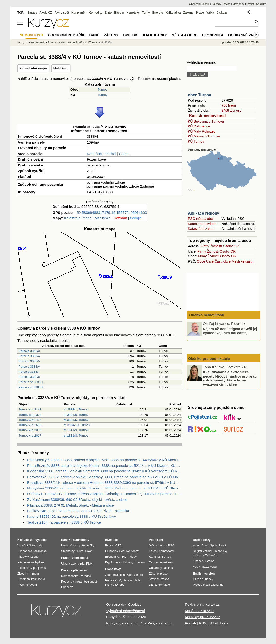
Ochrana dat (116, 604)
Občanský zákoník (161, 568)
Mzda (81, 564)
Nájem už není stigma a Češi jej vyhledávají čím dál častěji (230, 331)
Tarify (146, 13)
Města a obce (184, 35)
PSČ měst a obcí (201, 219)
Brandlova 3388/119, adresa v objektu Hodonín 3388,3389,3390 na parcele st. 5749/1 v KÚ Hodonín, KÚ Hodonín (105, 483)
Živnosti (216, 246)
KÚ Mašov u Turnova (204, 136)
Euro (80, 551)
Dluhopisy (111, 551)
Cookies (135, 604)
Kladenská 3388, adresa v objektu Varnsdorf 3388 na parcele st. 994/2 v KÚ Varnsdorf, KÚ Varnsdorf (105, 471)
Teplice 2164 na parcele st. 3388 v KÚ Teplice (64, 522)
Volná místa (80, 558)
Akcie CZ (46, 13)
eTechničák (211, 556)
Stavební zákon (159, 579)
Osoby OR (231, 246)
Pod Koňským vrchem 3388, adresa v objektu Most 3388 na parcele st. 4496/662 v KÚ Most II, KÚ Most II (105, 460)
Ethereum (140, 562)
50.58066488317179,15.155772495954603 (112, 212)
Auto (196, 546)
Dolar (88, 551)
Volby (196, 567)
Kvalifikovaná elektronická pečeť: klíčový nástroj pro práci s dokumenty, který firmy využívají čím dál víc (230, 378)
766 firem (228, 105)
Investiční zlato (123, 575)
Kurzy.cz (22, 42)
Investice (111, 540)
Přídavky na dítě (28, 557)
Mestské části (242, 261)
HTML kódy (219, 623)
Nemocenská (70, 576)
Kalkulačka (173, 13)
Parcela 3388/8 (29, 377)
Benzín (127, 580)
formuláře (164, 585)
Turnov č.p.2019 (30, 430)
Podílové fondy (129, 551)
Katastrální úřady (160, 557)
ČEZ (118, 546)
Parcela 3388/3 (29, 351)
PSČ (171, 546)
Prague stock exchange (208, 585)
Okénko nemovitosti (206, 315)
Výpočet (41, 540)
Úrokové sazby (71, 546)
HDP (125, 557)
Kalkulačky (155, 35)
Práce (200, 13)
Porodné (85, 576)
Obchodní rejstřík (199, 4)
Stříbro (138, 575)
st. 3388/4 (107, 42)
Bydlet (250, 4)
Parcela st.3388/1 (31, 382)
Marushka (103, 218)
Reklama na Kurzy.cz (202, 604)
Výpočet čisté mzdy (30, 546)
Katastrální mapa (33, 68)
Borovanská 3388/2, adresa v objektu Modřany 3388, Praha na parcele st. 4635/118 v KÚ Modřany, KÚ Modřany (105, 477)
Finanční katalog (204, 561)
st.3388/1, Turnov (76, 409)
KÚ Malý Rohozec (202, 131)
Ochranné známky (246, 35)
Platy (89, 564)
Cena (205, 546)
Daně (94, 35)
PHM (118, 580)
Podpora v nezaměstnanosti (79, 582)
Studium (261, 4)
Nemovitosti (37, 42)
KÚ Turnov (196, 141)
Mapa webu (209, 567)
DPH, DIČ (131, 35)
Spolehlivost (218, 546)
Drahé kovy (113, 569)
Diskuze (222, 13)
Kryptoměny (113, 562)
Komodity (95, 13)
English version (204, 574)
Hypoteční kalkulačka (31, 579)
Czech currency (203, 579)
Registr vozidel (202, 551)
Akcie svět (62, 13)
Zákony (188, 13)
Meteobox (238, 4)
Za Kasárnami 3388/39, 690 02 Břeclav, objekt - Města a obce (77, 500)
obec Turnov (200, 95)
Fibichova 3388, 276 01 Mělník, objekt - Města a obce (70, 505)
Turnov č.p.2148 (30, 409)
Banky (66, 540)
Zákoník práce (158, 574)
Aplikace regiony (204, 213)
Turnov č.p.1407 (30, 420)
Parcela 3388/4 (29, 356)
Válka (210, 13)
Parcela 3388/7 (29, 372)
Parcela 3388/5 (29, 361)
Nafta (137, 580)
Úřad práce (68, 564)
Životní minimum (28, 574)
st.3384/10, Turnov (77, 425)
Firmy (205, 246)
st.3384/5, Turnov (76, 420)
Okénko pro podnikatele (209, 358)
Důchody (67, 587)
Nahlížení (61, 68)
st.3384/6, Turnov (76, 415)
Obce (201, 261)
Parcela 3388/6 (29, 366)
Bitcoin (119, 13)
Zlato (108, 13)
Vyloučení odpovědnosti (125, 611)
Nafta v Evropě (115, 585)
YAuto (227, 4)
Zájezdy (216, 4)
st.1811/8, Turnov (76, 435)
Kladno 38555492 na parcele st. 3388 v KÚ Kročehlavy (71, 516)
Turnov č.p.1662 (30, 425)
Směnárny (68, 551)
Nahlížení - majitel (101, 154)
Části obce (223, 261)
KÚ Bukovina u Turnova (206, 121)
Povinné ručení (27, 585)
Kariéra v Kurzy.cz (200, 611)
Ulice (210, 261)
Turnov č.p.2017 (30, 435)
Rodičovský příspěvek (32, 568)
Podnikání (156, 540)
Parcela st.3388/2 (31, 387)
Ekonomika (213, 35)
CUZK (124, 154)
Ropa (109, 580)
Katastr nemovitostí (207, 116)
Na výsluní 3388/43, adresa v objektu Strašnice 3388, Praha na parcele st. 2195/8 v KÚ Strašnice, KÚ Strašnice (105, 488)
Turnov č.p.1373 (30, 415)
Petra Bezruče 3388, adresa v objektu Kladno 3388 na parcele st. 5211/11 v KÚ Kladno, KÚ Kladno (105, 465)
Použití (190, 623)
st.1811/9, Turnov (76, 430)
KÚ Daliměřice (199, 126)
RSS (203, 623)
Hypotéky (133, 13)
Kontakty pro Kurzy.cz (202, 617)
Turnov (102, 90)
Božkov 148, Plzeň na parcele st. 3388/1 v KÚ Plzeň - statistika (78, 511)
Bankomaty (81, 540)
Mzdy (133, 557)
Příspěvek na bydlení (31, 562)
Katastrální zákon (201, 229)
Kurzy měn (79, 13)
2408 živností (232, 110)
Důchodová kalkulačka (32, 551)
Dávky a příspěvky (74, 570)
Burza (109, 546)
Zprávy (32, 13)
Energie (158, 13)
